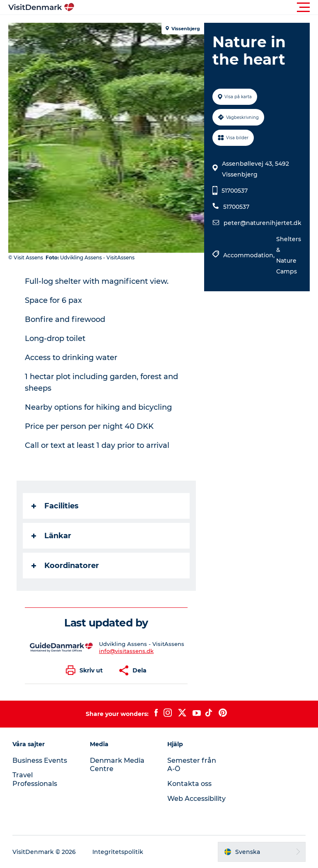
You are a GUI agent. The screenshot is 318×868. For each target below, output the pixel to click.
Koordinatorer (65, 566)
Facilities (55, 506)
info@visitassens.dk (126, 651)
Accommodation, (250, 255)
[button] (196, 7)
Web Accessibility (196, 799)
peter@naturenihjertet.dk (263, 223)
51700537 (235, 191)
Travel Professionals (35, 779)
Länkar (51, 536)
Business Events (40, 760)
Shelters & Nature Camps (289, 255)
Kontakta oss (189, 784)
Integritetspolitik (118, 852)
